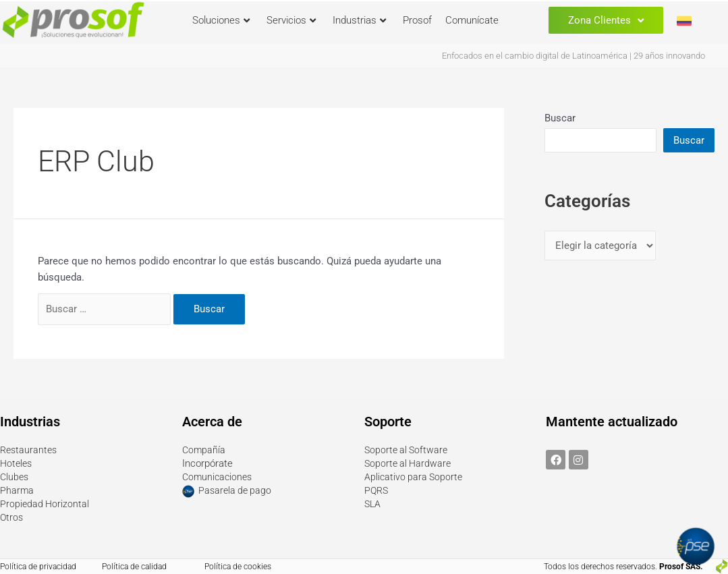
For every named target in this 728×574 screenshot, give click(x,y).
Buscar (560, 118)
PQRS (377, 490)
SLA (373, 504)
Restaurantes (30, 450)
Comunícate (472, 20)
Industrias (359, 20)
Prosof (417, 20)
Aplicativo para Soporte (415, 477)
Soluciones (221, 20)
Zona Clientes (606, 21)
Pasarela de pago (236, 491)
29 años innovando (669, 56)
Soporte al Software (408, 450)
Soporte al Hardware (410, 463)
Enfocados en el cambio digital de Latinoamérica (535, 56)
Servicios (291, 20)
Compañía (204, 450)
